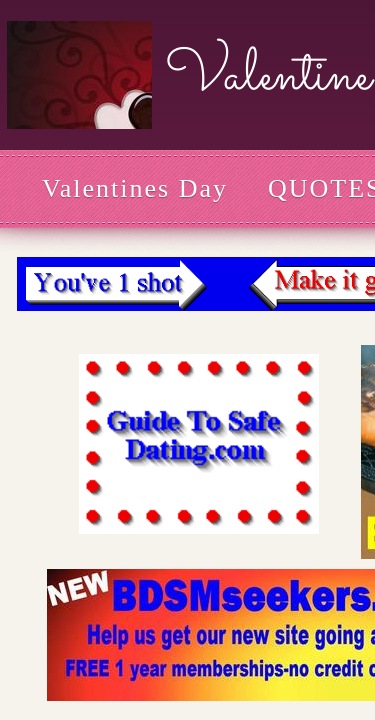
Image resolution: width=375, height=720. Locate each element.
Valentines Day (135, 188)
